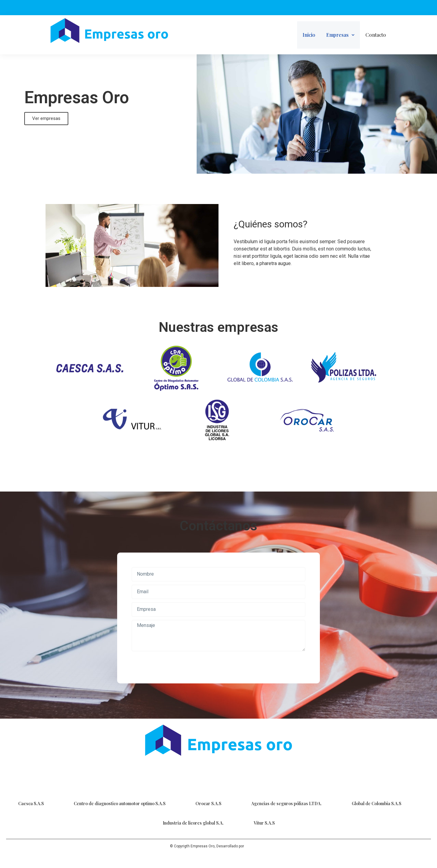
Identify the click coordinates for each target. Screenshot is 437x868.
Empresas (340, 35)
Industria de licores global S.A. (193, 823)
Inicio (309, 35)
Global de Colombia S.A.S (376, 803)
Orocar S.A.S (208, 803)
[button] (46, 119)
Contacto (376, 35)
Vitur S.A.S (264, 823)
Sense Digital (256, 846)
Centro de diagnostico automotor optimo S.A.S (120, 803)
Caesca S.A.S (31, 803)
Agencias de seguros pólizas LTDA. (286, 803)
